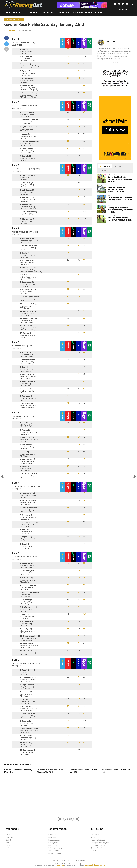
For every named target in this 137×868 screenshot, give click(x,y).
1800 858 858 (60, 865)
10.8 (84, 614)
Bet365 (9, 840)
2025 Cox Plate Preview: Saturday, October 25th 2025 (120, 219)
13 (68, 56)
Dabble (8, 835)
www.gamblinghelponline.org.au (95, 865)
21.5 (84, 500)
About (93, 837)
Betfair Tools (53, 845)
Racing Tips (18, 13)
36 (84, 563)
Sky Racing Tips (54, 851)
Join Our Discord (96, 848)
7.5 (68, 585)
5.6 (84, 85)
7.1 (84, 182)
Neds (8, 843)
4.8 (68, 493)
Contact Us (95, 851)
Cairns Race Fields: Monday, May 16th (116, 771)
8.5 (79, 570)
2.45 (68, 190)
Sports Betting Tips (98, 845)
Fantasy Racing (11, 848)
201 (68, 275)
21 (68, 64)
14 (68, 692)
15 (79, 359)
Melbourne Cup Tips (55, 853)
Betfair (8, 845)
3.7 (79, 699)
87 (84, 238)
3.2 (68, 175)
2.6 (68, 78)
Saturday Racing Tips (56, 848)
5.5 (84, 93)
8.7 (84, 311)
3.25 (84, 381)
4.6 (68, 253)
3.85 (84, 430)
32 (84, 599)
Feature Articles (33, 13)
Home (8, 13)
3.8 (68, 629)
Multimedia (78, 13)
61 (68, 245)
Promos (89, 13)
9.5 (68, 49)
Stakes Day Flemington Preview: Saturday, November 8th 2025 (120, 179)
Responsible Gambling (99, 840)
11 (68, 211)
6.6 (84, 352)
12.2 (84, 156)
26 (68, 437)
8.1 (84, 389)
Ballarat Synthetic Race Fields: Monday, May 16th (50, 771)
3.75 (84, 112)
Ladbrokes (9, 837)
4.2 (68, 127)
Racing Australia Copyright (100, 843)
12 (68, 721)
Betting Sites (49, 13)
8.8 (84, 333)
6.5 (68, 452)
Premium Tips (53, 837)
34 (68, 706)
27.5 (84, 650)
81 (68, 473)
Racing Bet (11, 30)
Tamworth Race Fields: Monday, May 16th (83, 771)
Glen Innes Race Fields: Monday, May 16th (18, 771)
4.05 (84, 459)
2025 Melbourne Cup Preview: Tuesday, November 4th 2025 (120, 198)
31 (68, 289)
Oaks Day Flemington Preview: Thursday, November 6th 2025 (116, 189)
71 (68, 325)
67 (68, 466)
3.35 (84, 670)
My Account (95, 835)
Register (99, 13)
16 (68, 396)
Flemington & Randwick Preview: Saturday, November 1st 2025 (120, 210)
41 (68, 282)
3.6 (79, 423)
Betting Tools (64, 13)
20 (68, 148)
